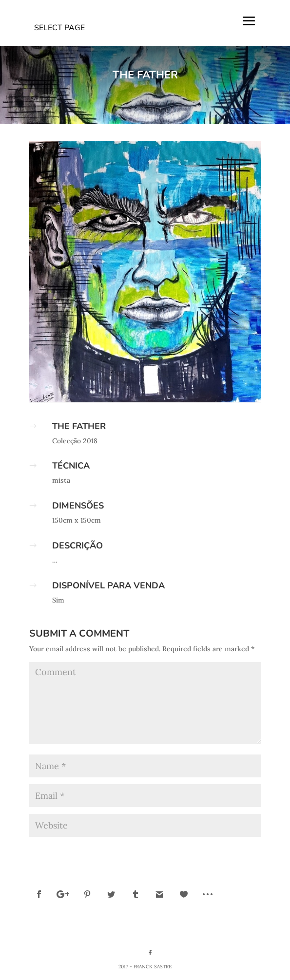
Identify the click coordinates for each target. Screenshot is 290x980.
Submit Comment (221, 851)
